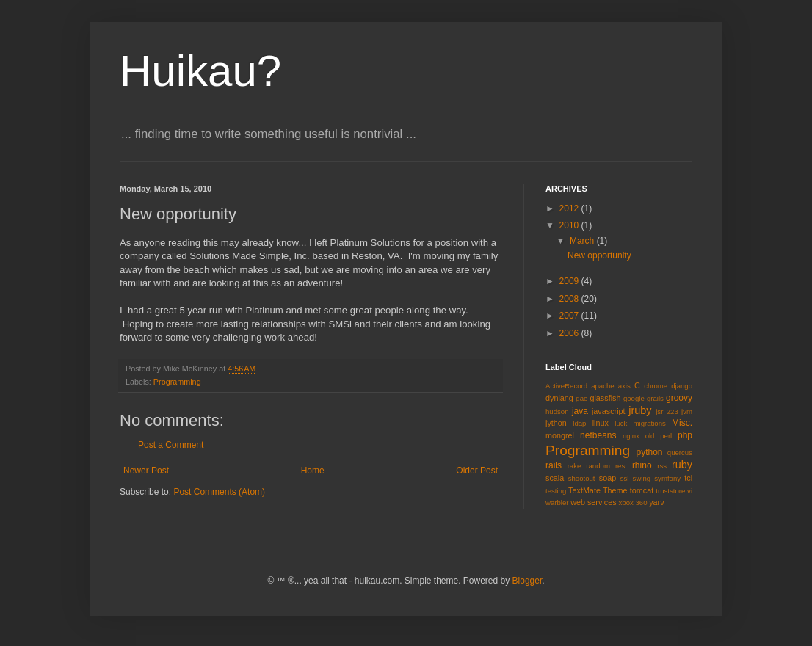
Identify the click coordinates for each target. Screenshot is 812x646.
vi (690, 491)
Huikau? (200, 71)
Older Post (477, 471)
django (682, 386)
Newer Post (146, 471)
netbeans (598, 435)
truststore (670, 491)
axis (624, 386)
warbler (557, 502)
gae (581, 398)
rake (574, 466)
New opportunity (599, 255)
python (650, 452)
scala (555, 478)
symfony (667, 478)
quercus (680, 453)
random (598, 466)
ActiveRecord (566, 386)
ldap (579, 423)
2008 (570, 299)
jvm (687, 411)
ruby (682, 465)
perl (666, 436)
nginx (631, 436)
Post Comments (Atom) (219, 492)
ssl (625, 478)
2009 (570, 281)
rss (662, 466)
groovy (679, 398)
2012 (570, 208)
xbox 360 (633, 502)
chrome (656, 386)
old (650, 436)
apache (602, 386)
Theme (615, 490)
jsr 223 (667, 411)
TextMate (584, 490)
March (583, 241)
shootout (582, 478)
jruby (640, 410)
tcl (688, 478)
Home (313, 471)
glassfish (605, 398)
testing (556, 491)
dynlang (559, 398)
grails (655, 398)
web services (593, 502)
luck (621, 423)
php (685, 435)
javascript (609, 411)
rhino (642, 465)
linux (601, 423)
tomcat (642, 490)
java (580, 411)
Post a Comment (171, 445)
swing (642, 478)
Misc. (682, 423)
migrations (650, 423)
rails (554, 465)
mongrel (560, 435)
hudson (557, 411)
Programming (177, 382)
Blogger (528, 581)
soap (608, 478)
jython (556, 423)
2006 (570, 333)
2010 (570, 225)
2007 (570, 316)
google (634, 398)
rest (621, 466)
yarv (656, 502)
